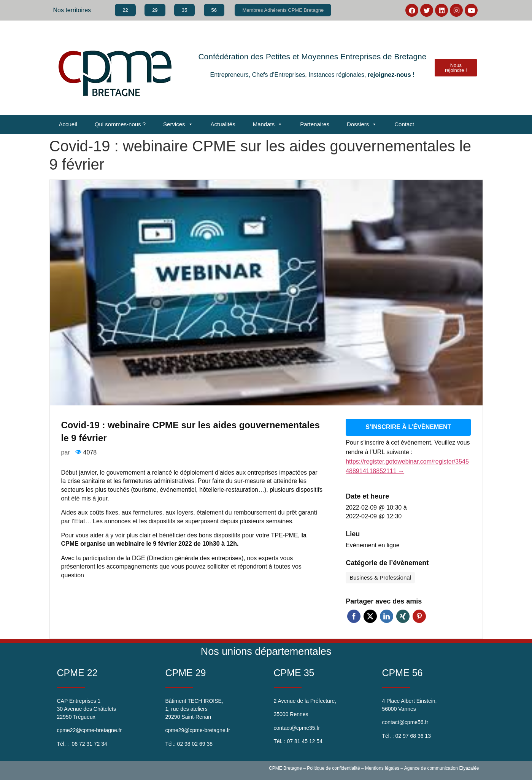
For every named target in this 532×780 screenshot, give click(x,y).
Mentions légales (382, 767)
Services (178, 124)
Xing (403, 616)
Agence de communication (431, 767)
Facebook (354, 616)
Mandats (268, 124)
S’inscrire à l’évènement (408, 427)
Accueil (68, 124)
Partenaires (315, 124)
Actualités (223, 124)
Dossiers (362, 124)
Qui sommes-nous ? (120, 124)
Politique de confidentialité (333, 767)
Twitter (370, 616)
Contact (404, 124)
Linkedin (387, 616)
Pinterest (419, 616)
